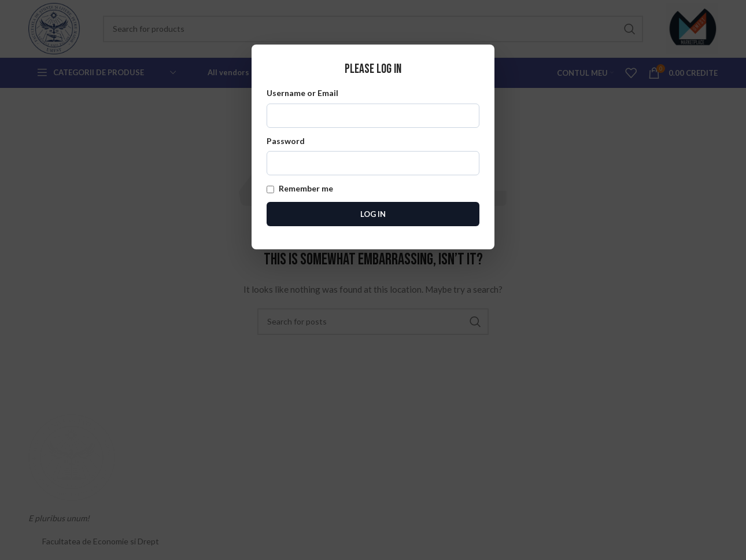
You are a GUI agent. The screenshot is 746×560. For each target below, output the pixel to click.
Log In (373, 214)
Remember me (300, 188)
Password (373, 156)
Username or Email (373, 108)
